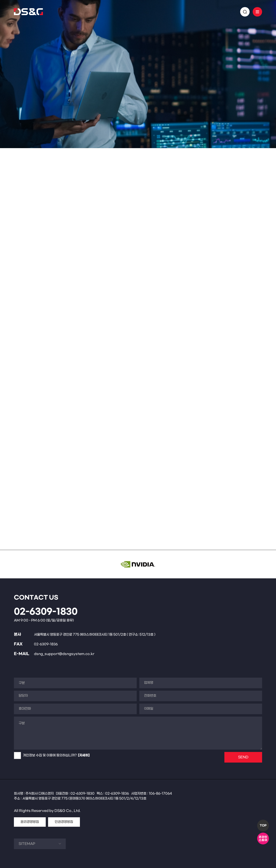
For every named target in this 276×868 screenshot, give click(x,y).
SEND (243, 757)
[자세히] (84, 755)
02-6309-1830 (46, 612)
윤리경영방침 (30, 822)
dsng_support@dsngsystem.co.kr (64, 654)
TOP (263, 826)
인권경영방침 (64, 822)
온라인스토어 (263, 839)
